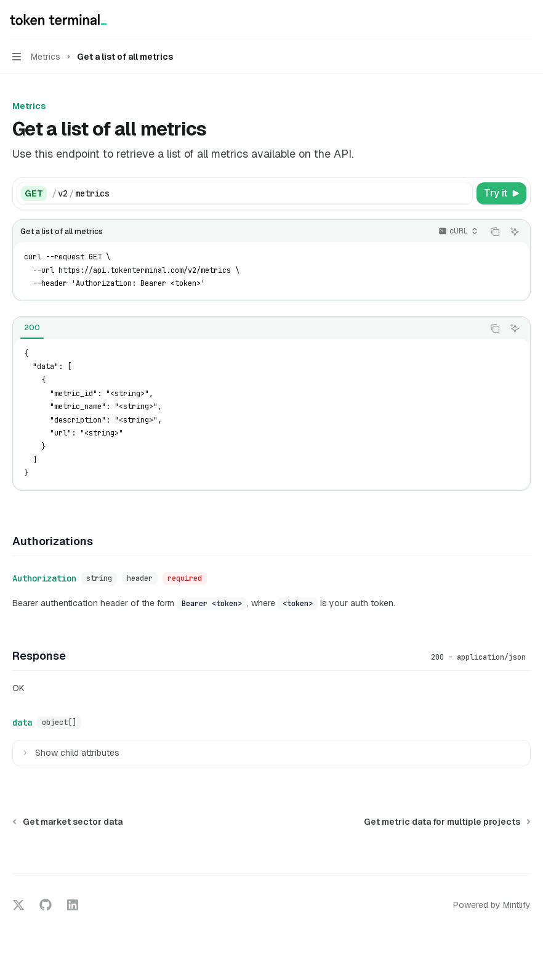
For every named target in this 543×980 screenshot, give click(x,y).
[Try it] (501, 193)
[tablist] (248, 328)
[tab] (32, 328)
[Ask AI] (515, 232)
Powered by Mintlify (492, 905)
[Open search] (504, 20)
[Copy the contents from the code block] (495, 232)
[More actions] (527, 20)
